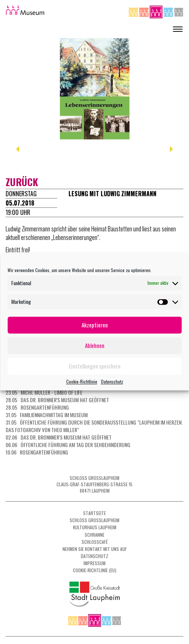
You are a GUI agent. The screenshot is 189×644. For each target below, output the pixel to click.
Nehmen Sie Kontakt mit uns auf (95, 549)
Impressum (94, 563)
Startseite (94, 513)
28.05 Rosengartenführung (37, 407)
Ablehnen (95, 345)
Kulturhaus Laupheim (95, 527)
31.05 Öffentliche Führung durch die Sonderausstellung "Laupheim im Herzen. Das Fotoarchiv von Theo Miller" (94, 426)
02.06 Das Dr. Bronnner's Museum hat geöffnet (59, 437)
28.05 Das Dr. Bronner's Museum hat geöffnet (57, 400)
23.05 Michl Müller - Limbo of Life (44, 392)
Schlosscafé (95, 542)
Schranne (94, 535)
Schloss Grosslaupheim (94, 520)
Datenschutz (112, 381)
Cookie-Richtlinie (82, 381)
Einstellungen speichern (95, 366)
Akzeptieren (95, 325)
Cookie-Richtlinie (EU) (95, 570)
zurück (22, 182)
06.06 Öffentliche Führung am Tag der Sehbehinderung (68, 445)
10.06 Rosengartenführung (37, 452)
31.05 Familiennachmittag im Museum (47, 415)
